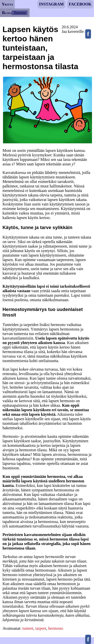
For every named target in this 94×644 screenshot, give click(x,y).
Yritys (7, 4)
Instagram (51, 4)
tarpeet (41, 628)
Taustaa (20, 13)
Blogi (7, 13)
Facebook (80, 4)
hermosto (56, 628)
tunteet (28, 628)
